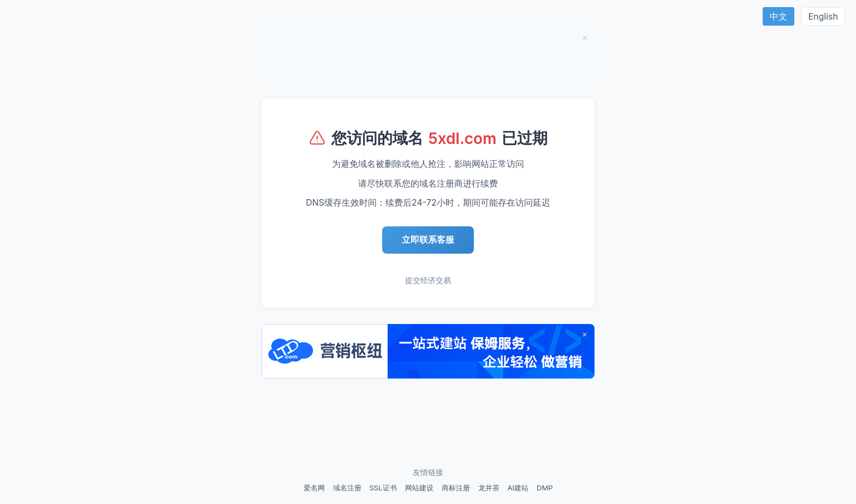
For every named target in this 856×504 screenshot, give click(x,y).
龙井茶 (489, 488)
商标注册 (456, 488)
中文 (778, 16)
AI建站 (518, 488)
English (823, 16)
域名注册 (347, 488)
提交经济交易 (428, 280)
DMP (545, 488)
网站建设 (419, 488)
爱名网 (314, 488)
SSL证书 (383, 488)
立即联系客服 (428, 239)
